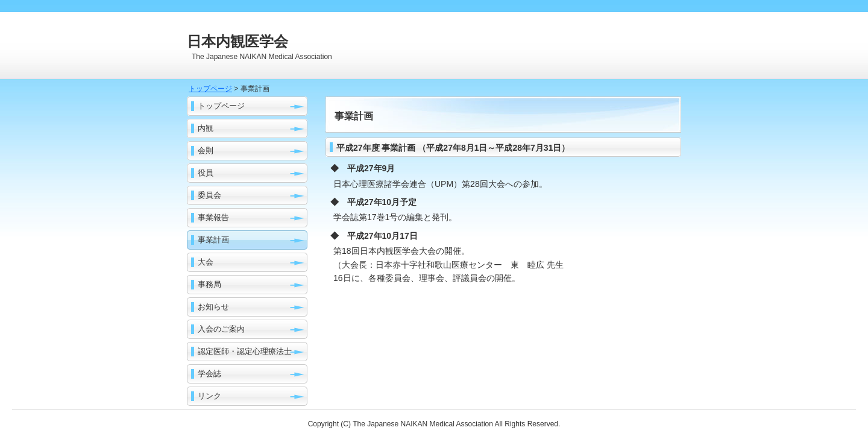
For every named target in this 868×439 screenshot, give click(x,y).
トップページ (210, 89)
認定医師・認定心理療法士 (245, 351)
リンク (209, 396)
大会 (206, 262)
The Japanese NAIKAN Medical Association (423, 424)
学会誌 (209, 374)
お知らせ (213, 307)
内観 (206, 128)
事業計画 (213, 240)
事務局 (209, 284)
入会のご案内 (221, 329)
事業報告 (213, 217)
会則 (206, 150)
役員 (206, 173)
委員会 (209, 195)
